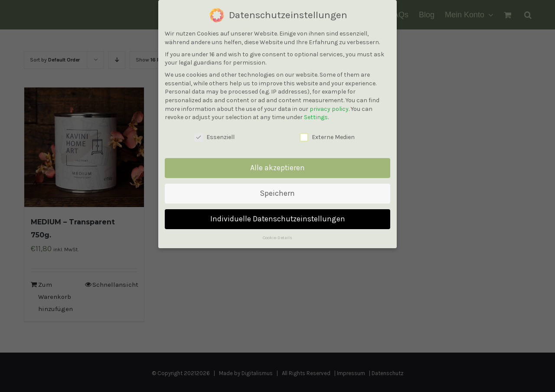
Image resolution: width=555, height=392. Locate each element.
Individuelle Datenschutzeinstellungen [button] (278, 217)
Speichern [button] (277, 192)
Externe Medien (327, 136)
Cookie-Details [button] (277, 236)
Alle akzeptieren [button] (277, 166)
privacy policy (329, 107)
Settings (316, 116)
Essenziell (214, 136)
